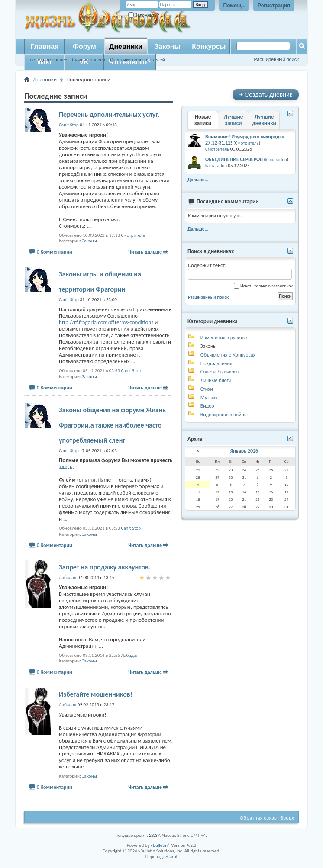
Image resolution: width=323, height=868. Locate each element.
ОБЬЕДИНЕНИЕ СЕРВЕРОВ (234, 159)
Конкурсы (209, 47)
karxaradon (276, 159)
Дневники (126, 47)
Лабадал (129, 655)
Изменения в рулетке (224, 338)
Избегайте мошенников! (96, 694)
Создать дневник (266, 95)
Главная (44, 47)
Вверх (287, 818)
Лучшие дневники (264, 120)
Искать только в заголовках (263, 286)
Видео (207, 406)
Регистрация (274, 6)
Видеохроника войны (224, 415)
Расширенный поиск (276, 59)
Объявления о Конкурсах (228, 355)
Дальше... (198, 180)
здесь (66, 467)
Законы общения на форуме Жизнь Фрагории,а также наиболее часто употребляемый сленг (112, 425)
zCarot (172, 857)
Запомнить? (144, 15)
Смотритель (133, 235)
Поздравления (216, 363)
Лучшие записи (89, 60)
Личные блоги (216, 380)
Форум (84, 47)
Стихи (207, 389)
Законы (167, 47)
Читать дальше (145, 252)
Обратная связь (258, 818)
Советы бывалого (220, 372)
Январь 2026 (244, 451)
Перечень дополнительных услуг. (109, 114)
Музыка (209, 398)
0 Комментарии (55, 252)
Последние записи (47, 60)
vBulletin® (160, 845)
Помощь (234, 6)
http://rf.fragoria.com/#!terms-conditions (106, 322)
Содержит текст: (240, 271)
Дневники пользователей (137, 60)
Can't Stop (131, 371)
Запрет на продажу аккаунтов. (105, 567)
